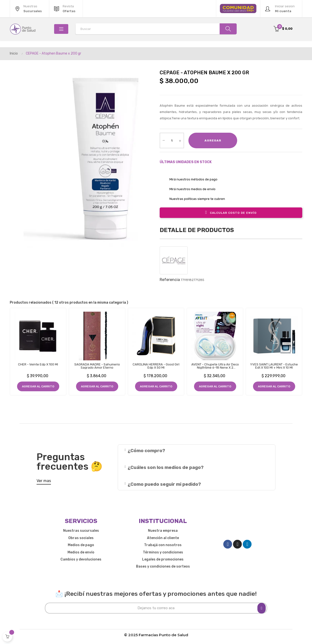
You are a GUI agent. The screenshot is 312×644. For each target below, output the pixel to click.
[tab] (197, 451)
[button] (44, 482)
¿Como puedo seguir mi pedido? (164, 484)
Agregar (213, 140)
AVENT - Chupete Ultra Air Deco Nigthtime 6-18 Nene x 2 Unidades (215, 366)
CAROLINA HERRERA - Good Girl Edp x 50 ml (156, 366)
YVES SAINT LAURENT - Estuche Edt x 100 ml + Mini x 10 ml (274, 366)
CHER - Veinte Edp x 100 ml (38, 364)
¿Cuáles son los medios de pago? (166, 467)
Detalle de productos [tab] (197, 230)
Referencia (170, 280)
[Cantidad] (172, 140)
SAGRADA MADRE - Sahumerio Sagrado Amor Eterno (97, 366)
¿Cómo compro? (146, 451)
